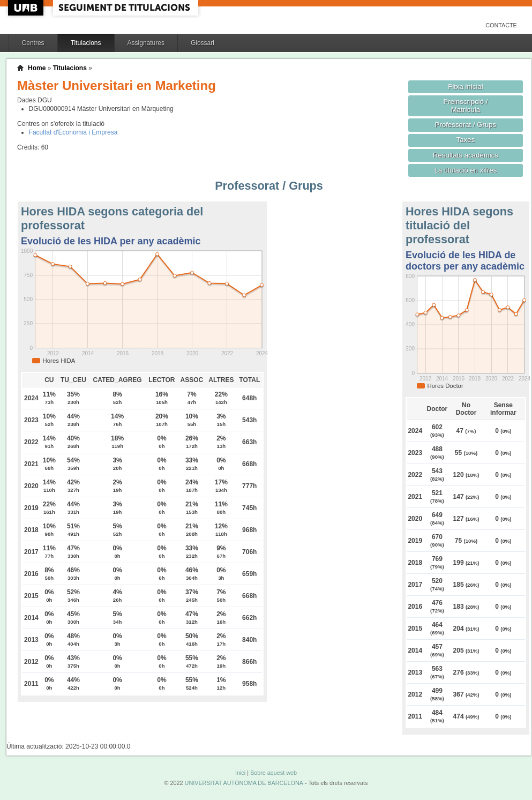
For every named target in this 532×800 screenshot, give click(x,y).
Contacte (501, 25)
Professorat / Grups (466, 125)
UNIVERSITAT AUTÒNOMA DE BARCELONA (244, 783)
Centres (33, 43)
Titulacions (86, 43)
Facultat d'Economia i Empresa (73, 132)
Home (37, 68)
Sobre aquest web (274, 773)
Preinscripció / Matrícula (466, 106)
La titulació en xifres (466, 170)
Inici (240, 773)
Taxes (466, 140)
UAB (27, 8)
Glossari (203, 43)
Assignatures (146, 43)
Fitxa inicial (465, 87)
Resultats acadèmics (466, 155)
